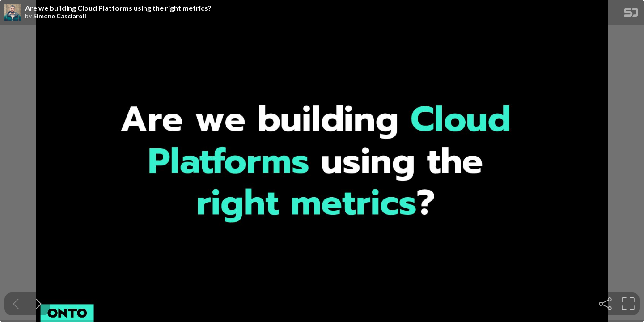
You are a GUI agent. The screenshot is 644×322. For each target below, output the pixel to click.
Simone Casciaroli (60, 16)
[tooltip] (605, 304)
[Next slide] (39, 304)
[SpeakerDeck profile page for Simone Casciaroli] (13, 13)
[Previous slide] (16, 304)
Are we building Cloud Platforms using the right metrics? (118, 8)
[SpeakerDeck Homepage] (631, 14)
